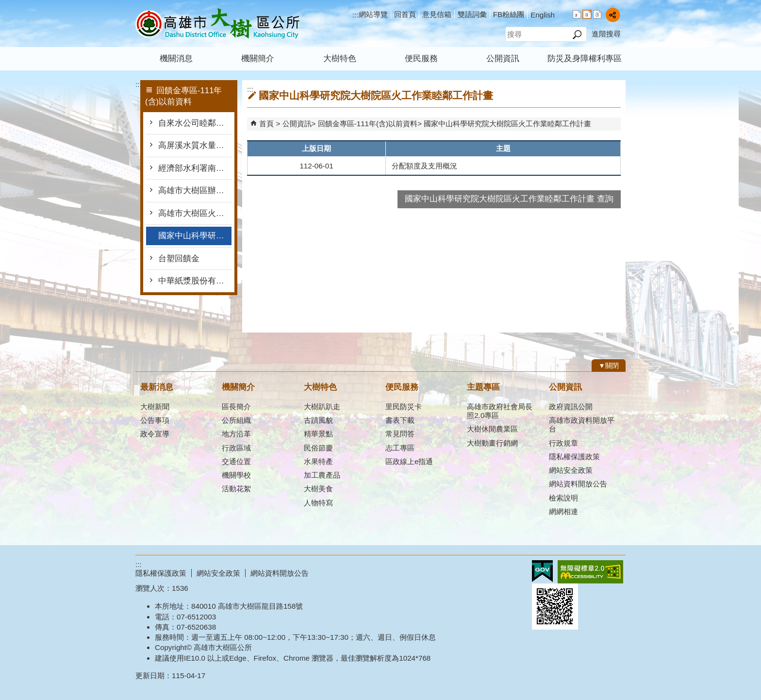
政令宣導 (155, 434)
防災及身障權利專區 (585, 58)
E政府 (542, 571)
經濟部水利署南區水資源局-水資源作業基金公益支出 (195, 168)
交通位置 (236, 461)
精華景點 (318, 434)
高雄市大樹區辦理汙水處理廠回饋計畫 (195, 191)
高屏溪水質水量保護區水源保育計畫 (195, 145)
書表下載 (400, 420)
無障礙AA (590, 572)
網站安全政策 (571, 470)
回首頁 (405, 14)
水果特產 (318, 461)
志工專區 (400, 448)
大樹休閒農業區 (492, 429)
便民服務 (421, 58)
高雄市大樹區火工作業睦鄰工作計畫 (195, 213)
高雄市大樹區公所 (217, 24)
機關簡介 (258, 58)
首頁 (266, 124)
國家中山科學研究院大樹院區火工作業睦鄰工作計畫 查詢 (509, 199)
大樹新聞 (155, 407)
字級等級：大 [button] (597, 14)
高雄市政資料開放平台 (582, 425)
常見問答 (400, 434)
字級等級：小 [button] (577, 14)
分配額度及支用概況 (424, 166)
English (543, 15)
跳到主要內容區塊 (5, 5)
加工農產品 (322, 475)
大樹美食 (318, 489)
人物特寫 (318, 503)
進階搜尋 (606, 34)
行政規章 (563, 443)
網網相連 (563, 511)
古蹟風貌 (318, 420)
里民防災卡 (404, 407)
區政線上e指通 (409, 461)
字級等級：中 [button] (587, 14)
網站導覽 (373, 14)
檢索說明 (563, 498)
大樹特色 (340, 58)
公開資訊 (503, 58)
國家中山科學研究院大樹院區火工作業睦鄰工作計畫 (195, 236)
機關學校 (236, 475)
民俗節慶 (318, 448)
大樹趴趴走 (322, 407)
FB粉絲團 (509, 14)
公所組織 (236, 420)
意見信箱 (437, 14)
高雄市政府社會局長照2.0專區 (500, 411)
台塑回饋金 (179, 258)
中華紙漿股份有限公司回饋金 (195, 281)
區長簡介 (236, 407)
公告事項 (155, 420)
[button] (577, 34)
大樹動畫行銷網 (492, 443)
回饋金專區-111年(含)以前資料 (368, 124)
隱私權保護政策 (574, 457)
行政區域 (236, 448)
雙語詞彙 (472, 14)
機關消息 (176, 58)
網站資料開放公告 (578, 484)
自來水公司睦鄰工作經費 (195, 123)
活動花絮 (236, 489)
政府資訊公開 (571, 407)
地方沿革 (236, 434)
